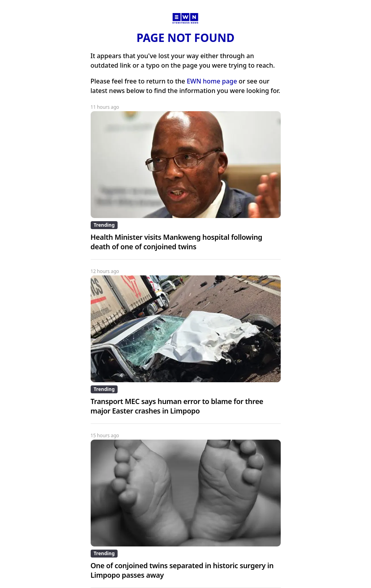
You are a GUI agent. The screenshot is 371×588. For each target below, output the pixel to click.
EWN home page (212, 81)
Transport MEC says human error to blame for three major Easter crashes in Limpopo (177, 406)
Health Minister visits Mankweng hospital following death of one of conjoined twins (177, 242)
